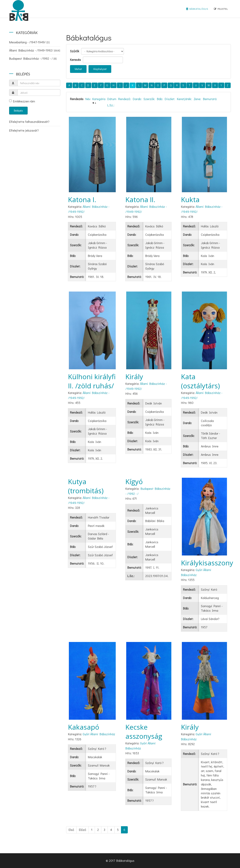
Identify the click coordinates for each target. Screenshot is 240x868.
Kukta (190, 200)
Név (88, 99)
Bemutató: (210, 99)
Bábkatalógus (197, 9)
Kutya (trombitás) (86, 486)
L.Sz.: (111, 105)
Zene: (197, 99)
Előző (83, 830)
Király (134, 377)
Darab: (137, 99)
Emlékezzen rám (22, 101)
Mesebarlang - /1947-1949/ (29, 42)
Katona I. (82, 200)
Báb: (160, 99)
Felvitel (221, 9)
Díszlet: (170, 99)
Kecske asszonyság (144, 732)
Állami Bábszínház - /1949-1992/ (35, 50)
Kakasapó (84, 727)
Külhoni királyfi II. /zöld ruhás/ (92, 381)
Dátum (112, 99)
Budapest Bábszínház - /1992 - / (33, 58)
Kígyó (134, 482)
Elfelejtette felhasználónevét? (29, 122)
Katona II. (140, 200)
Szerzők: (149, 99)
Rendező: (125, 99)
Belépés (18, 110)
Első (71, 830)
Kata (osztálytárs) (200, 381)
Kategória (99, 99)
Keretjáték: (184, 99)
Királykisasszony (207, 563)
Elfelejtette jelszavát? (24, 130)
